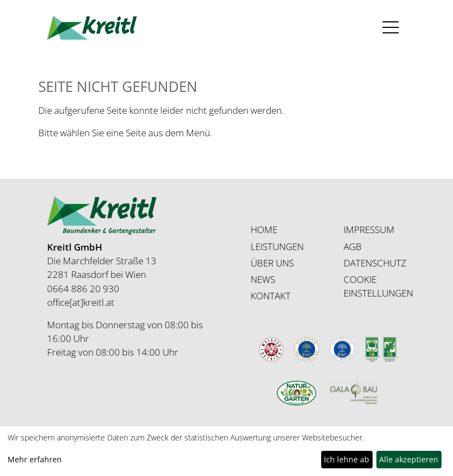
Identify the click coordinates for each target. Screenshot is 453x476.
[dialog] (226, 451)
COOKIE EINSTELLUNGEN (378, 286)
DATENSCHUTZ (375, 263)
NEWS (263, 279)
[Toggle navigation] (391, 28)
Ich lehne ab (347, 459)
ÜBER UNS (272, 263)
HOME (264, 230)
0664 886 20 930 (83, 289)
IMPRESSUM (369, 230)
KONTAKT (271, 296)
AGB (353, 246)
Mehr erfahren (35, 459)
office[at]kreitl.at (81, 302)
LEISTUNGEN (277, 246)
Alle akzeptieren (409, 459)
